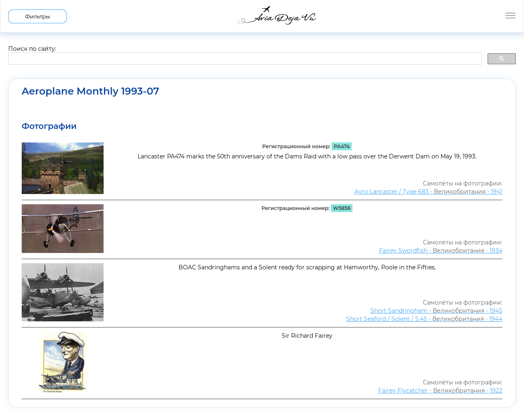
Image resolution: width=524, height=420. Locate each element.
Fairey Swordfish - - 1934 (441, 251)
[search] (244, 59)
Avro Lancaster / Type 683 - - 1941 (428, 192)
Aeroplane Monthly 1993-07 (90, 91)
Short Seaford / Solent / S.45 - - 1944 (424, 319)
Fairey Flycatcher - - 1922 (440, 391)
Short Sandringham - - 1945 (436, 311)
